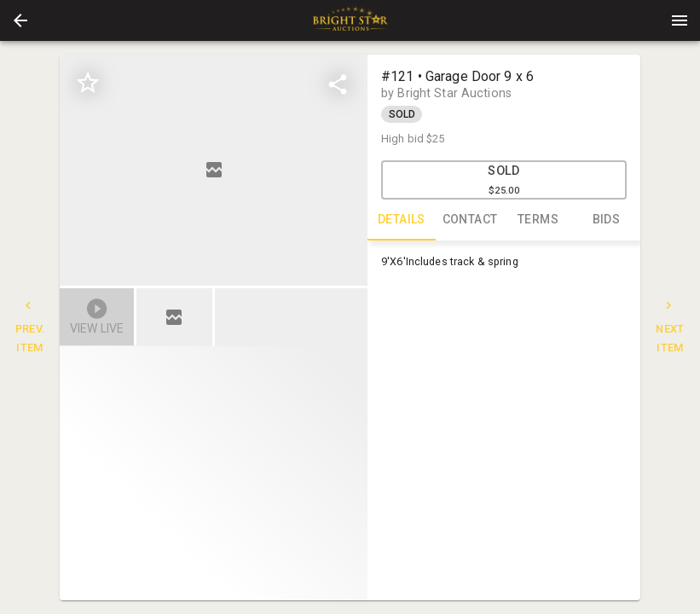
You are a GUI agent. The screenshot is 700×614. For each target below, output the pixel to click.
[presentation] (350, 20)
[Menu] (680, 20)
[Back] (20, 20)
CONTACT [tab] (470, 220)
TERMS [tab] (538, 220)
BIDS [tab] (606, 220)
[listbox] (214, 170)
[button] (20, 20)
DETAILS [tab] (402, 220)
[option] (214, 170)
